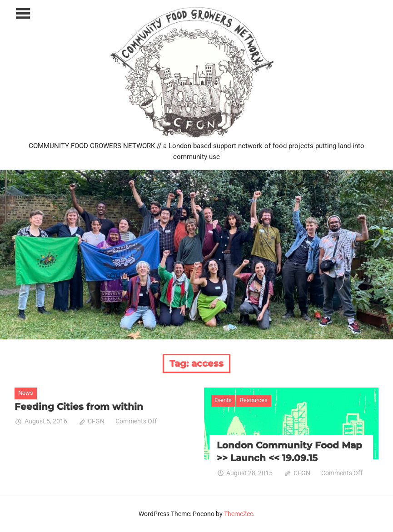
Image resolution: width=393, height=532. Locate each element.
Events (223, 400)
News (26, 393)
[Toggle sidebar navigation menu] (23, 14)
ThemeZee (239, 514)
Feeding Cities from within (79, 407)
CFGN (96, 421)
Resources (254, 400)
